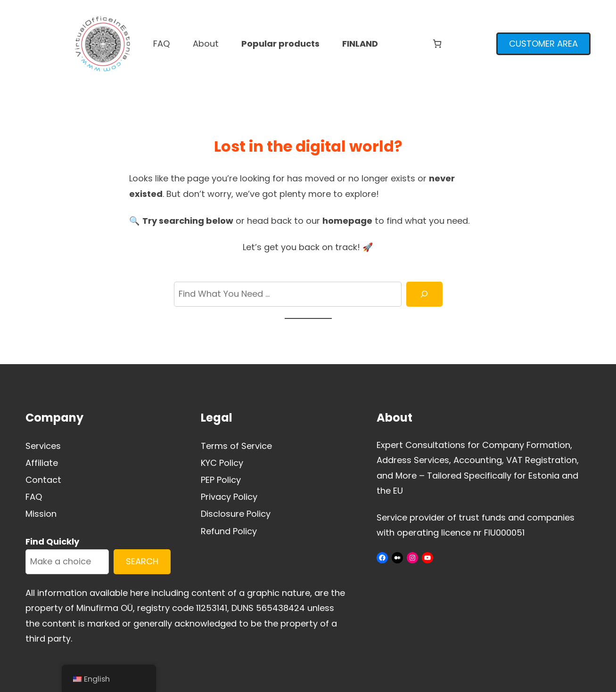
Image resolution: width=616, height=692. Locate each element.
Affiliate (42, 463)
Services (43, 446)
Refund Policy (229, 531)
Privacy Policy (229, 497)
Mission (41, 514)
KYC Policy (222, 463)
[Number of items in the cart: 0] (437, 44)
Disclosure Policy (236, 514)
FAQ (34, 497)
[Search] (424, 294)
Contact (43, 480)
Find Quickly (52, 541)
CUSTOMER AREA (543, 44)
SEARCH (142, 561)
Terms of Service (236, 446)
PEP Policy (221, 480)
